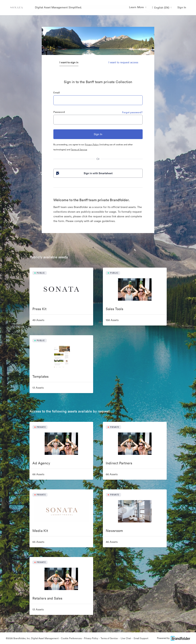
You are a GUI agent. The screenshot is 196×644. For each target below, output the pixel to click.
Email (56, 93)
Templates (40, 376)
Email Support (141, 638)
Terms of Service (79, 150)
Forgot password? (132, 112)
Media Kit (40, 531)
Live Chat (125, 638)
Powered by (174, 638)
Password (59, 112)
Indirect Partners (119, 463)
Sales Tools (114, 309)
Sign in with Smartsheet (84, 173)
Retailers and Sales (47, 598)
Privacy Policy (92, 144)
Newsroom (114, 531)
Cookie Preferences (71, 638)
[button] (162, 8)
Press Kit (39, 309)
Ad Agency (41, 463)
